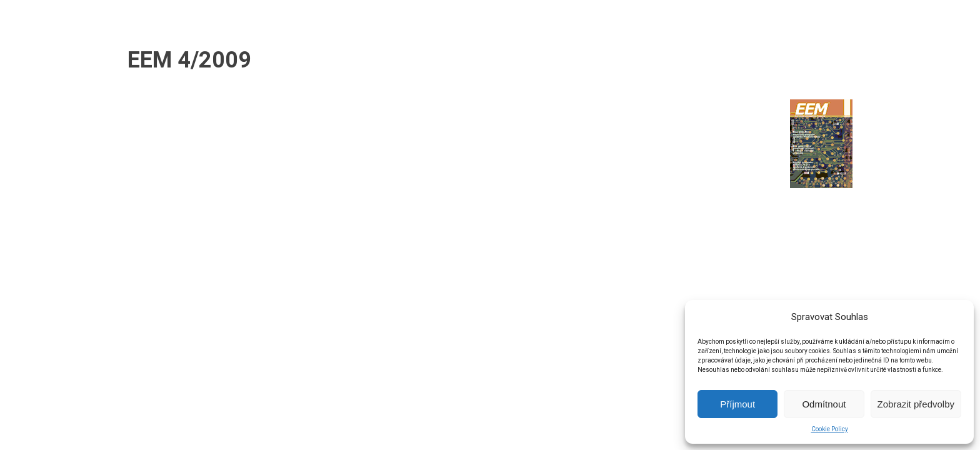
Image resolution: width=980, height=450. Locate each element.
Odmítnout (824, 404)
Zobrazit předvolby (916, 404)
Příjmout (737, 404)
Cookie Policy (830, 429)
